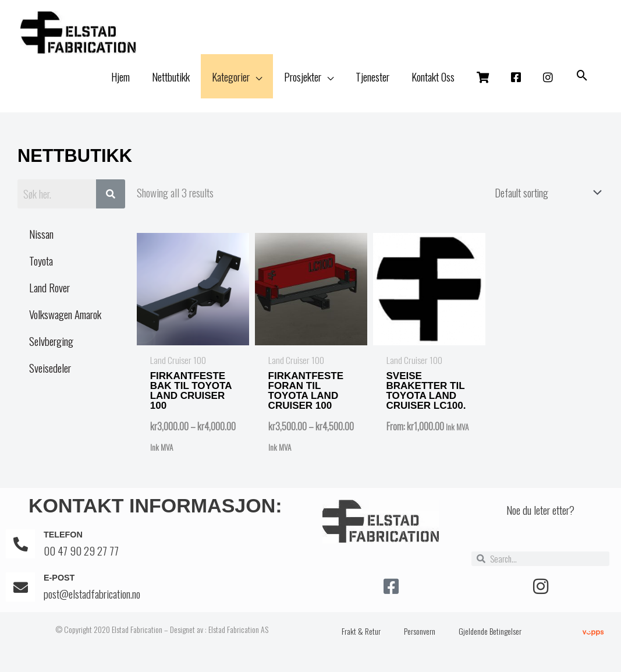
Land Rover (49, 298)
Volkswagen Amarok (65, 324)
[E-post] (20, 596)
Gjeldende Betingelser (490, 640)
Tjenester (372, 87)
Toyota (41, 271)
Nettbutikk (171, 87)
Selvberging (51, 351)
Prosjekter (303, 87)
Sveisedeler (50, 378)
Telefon (64, 543)
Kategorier (231, 87)
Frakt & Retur (361, 640)
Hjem (120, 87)
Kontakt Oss (433, 87)
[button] (582, 87)
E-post (60, 586)
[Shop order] (542, 201)
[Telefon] (20, 553)
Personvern (420, 640)
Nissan (41, 244)
